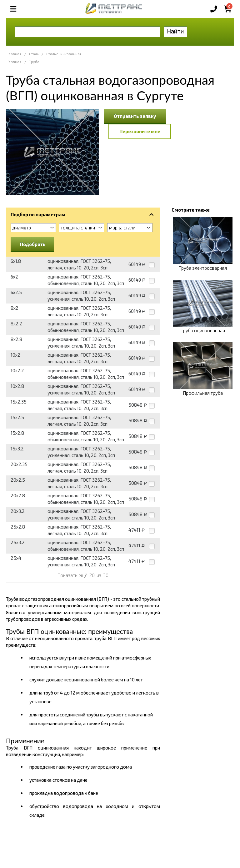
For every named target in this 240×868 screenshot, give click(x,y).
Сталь (34, 54)
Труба (34, 62)
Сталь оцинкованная (64, 54)
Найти (175, 31)
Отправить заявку (135, 116)
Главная (14, 54)
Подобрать (33, 244)
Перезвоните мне (140, 131)
